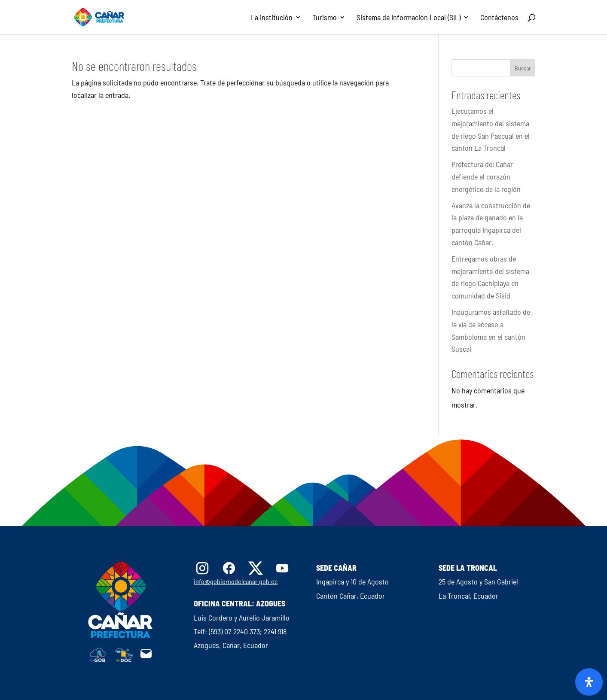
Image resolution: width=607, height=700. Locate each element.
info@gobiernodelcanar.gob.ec (236, 581)
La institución (272, 18)
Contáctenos (499, 18)
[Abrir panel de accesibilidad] (589, 682)
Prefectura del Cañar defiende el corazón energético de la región (486, 177)
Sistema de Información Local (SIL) (409, 18)
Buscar (523, 68)
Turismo (325, 18)
